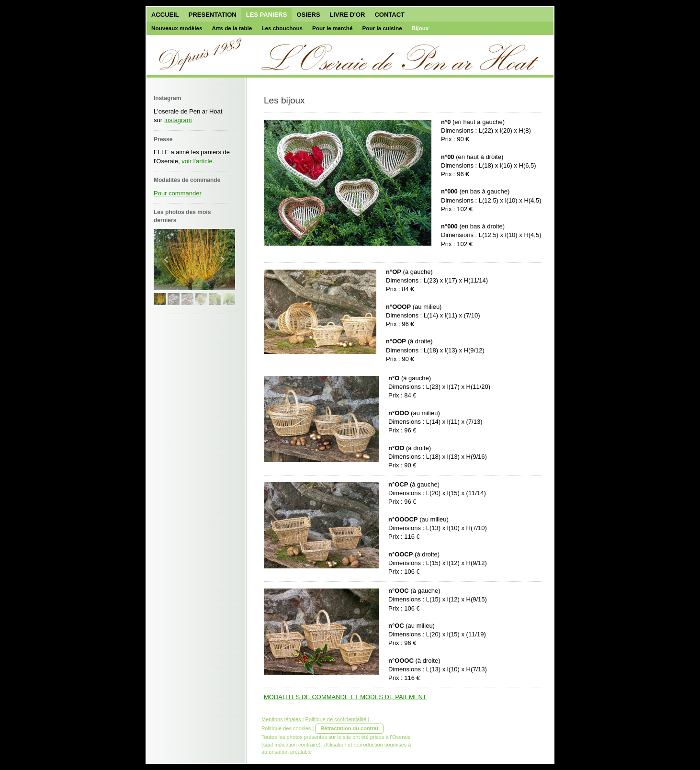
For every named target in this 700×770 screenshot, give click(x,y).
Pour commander (178, 193)
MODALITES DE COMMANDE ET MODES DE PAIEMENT (345, 697)
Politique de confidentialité (336, 719)
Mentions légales (281, 719)
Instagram (178, 120)
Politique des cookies (286, 728)
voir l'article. (198, 161)
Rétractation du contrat (349, 728)
